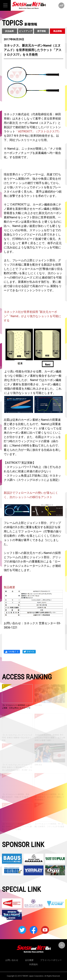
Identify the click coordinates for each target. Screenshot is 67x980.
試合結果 (9, 31)
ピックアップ (26, 31)
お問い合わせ (12, 960)
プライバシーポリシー (51, 960)
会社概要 (29, 960)
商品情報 (58, 31)
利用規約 (34, 964)
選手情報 (41, 31)
